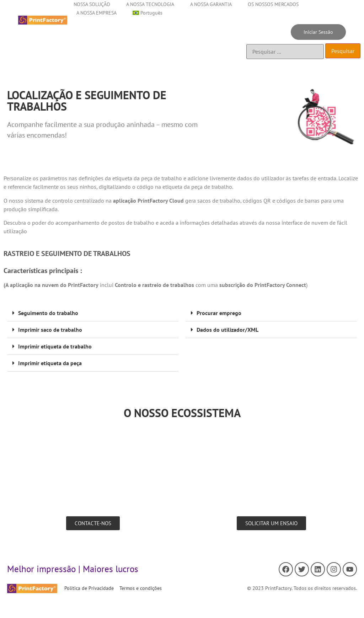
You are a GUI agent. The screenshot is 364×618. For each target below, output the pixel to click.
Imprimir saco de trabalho (50, 330)
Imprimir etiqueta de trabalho (55, 346)
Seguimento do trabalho (48, 313)
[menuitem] (148, 13)
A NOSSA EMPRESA (97, 13)
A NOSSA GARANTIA (211, 4)
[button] (93, 313)
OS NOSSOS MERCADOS (273, 4)
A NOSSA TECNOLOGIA (150, 4)
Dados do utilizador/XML (227, 330)
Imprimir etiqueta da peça (50, 363)
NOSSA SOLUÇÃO (92, 4)
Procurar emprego (219, 313)
